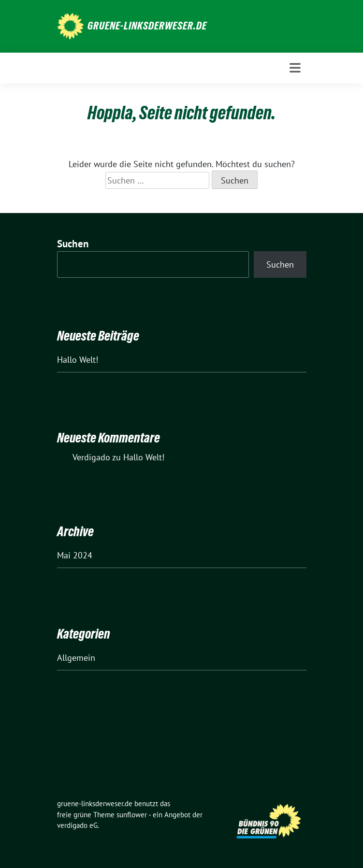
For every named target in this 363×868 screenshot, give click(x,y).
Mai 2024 (75, 555)
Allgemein (76, 658)
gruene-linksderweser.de (147, 26)
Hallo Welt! (78, 360)
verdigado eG (77, 825)
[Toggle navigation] (295, 68)
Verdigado (91, 457)
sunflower (132, 815)
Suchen (73, 244)
